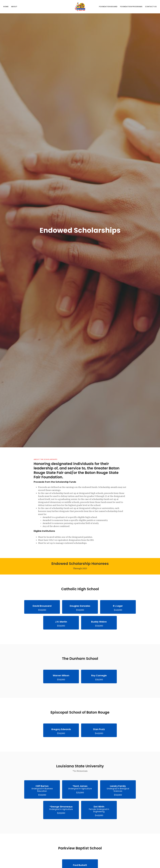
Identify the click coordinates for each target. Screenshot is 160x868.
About (14, 7)
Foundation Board (108, 7)
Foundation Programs (131, 7)
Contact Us (151, 7)
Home (6, 7)
